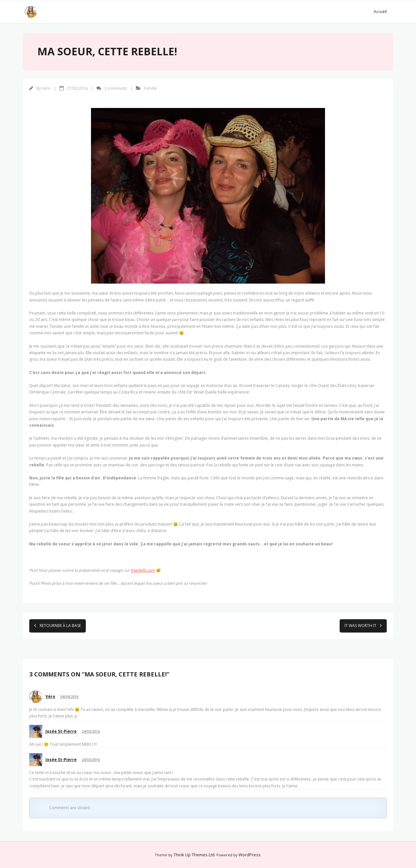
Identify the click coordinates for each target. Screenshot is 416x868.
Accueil (380, 12)
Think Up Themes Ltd (194, 855)
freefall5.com (143, 570)
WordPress (250, 855)
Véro (46, 88)
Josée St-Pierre (61, 731)
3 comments (116, 88)
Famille (150, 88)
